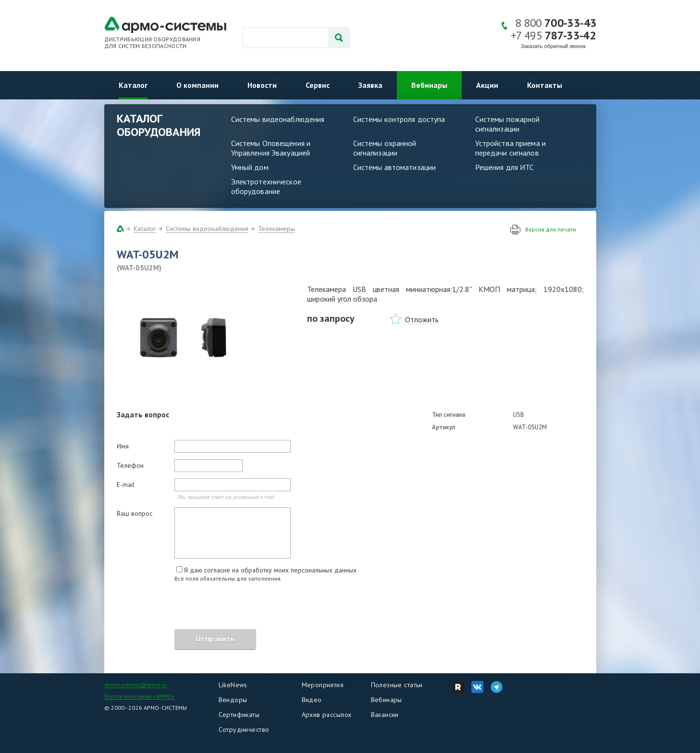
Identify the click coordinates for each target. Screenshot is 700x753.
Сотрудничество (244, 729)
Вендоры (233, 700)
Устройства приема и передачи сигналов (510, 148)
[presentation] (190, 607)
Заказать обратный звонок (553, 46)
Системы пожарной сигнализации (508, 124)
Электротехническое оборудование (266, 186)
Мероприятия (323, 685)
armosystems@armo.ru (136, 685)
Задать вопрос (143, 414)
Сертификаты (239, 715)
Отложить (422, 319)
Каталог (133, 85)
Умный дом (250, 167)
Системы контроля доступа (399, 119)
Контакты (545, 85)
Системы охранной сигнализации (385, 148)
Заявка (370, 85)
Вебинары (429, 85)
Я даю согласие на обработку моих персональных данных (270, 570)
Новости (262, 85)
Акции (487, 85)
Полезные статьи (397, 685)
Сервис (318, 85)
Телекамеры (276, 229)
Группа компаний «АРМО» (140, 696)
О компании (197, 85)
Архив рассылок (327, 715)
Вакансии (385, 715)
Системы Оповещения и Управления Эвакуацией (271, 148)
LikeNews (233, 685)
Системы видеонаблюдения (278, 119)
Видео (312, 700)
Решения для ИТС (505, 167)
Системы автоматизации (395, 167)
